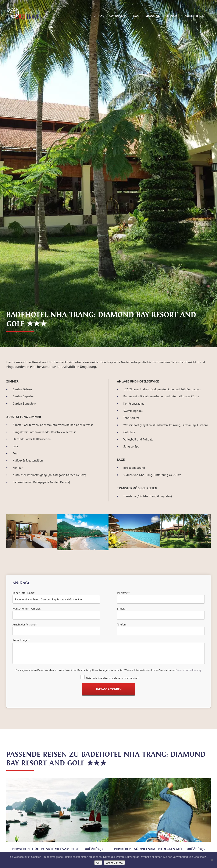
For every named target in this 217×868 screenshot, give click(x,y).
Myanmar (152, 16)
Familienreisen (194, 16)
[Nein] (212, 860)
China (98, 16)
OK (98, 863)
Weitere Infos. (114, 863)
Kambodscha (118, 16)
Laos (136, 16)
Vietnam (171, 16)
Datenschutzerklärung (188, 670)
